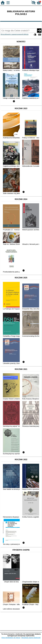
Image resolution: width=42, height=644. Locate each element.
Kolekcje (25, 34)
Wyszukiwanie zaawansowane (11, 34)
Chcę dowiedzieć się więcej (11, 638)
